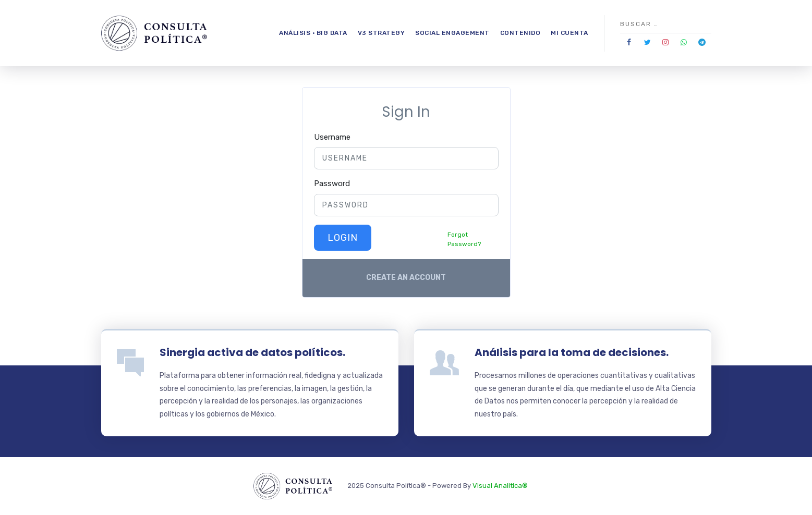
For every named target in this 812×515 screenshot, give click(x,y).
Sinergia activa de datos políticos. (252, 352)
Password (332, 183)
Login (343, 238)
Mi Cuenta (569, 33)
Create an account (406, 278)
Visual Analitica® (500, 486)
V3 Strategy (381, 33)
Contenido (520, 33)
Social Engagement (452, 33)
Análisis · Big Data (313, 33)
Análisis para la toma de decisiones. (572, 352)
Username (332, 137)
